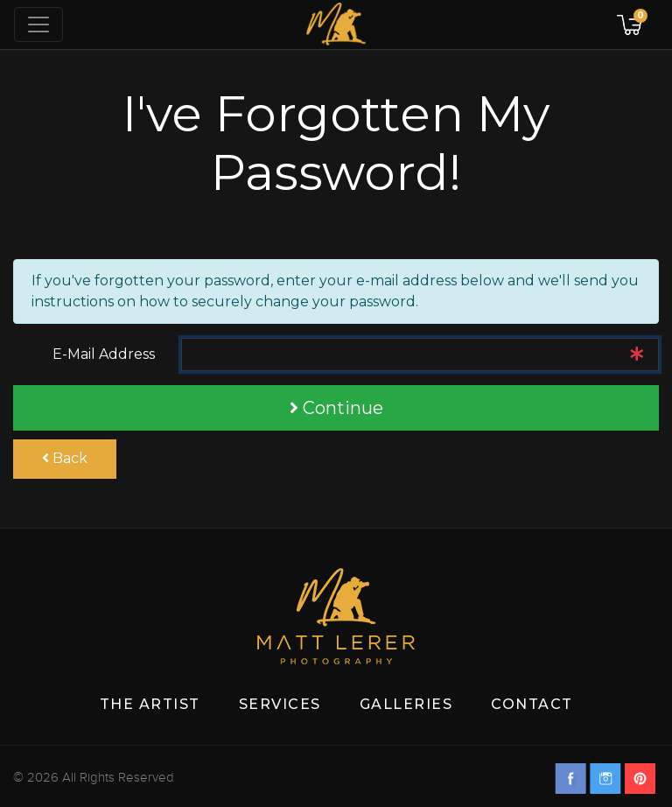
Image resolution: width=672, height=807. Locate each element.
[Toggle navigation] (38, 25)
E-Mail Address (104, 354)
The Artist (150, 704)
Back (65, 458)
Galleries (406, 704)
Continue (336, 408)
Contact (532, 704)
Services (280, 704)
